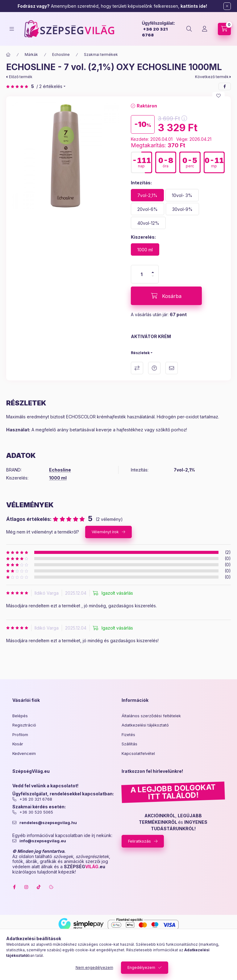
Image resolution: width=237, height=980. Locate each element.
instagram (27, 887)
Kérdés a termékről (154, 368)
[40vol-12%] (148, 223)
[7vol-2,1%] (147, 195)
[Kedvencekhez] (218, 96)
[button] (65, 156)
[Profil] (205, 29)
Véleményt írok (105, 532)
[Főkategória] (8, 55)
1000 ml (58, 478)
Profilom (20, 735)
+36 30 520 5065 (36, 812)
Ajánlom (172, 368)
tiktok (39, 887)
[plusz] (153, 272)
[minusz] (153, 276)
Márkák (31, 54)
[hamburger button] (12, 29)
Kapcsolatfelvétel (138, 753)
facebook (14, 887)
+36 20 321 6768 (36, 799)
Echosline (61, 54)
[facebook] (225, 86)
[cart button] (224, 29)
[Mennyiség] (142, 274)
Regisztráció (24, 725)
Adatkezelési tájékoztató (145, 725)
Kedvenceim (24, 753)
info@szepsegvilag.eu (43, 841)
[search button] (189, 29)
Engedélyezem (141, 967)
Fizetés (128, 735)
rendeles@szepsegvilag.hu (48, 823)
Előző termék (21, 77)
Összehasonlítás (137, 368)
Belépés (20, 716)
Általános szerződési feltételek (151, 716)
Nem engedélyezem (94, 967)
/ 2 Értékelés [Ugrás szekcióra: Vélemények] (49, 86)
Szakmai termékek (101, 54)
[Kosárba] (166, 296)
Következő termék (212, 77)
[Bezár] (227, 6)
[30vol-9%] (182, 209)
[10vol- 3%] (182, 195)
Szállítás (129, 744)
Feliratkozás (139, 841)
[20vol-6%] (148, 209)
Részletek (140, 353)
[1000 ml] (145, 249)
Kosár (18, 744)
